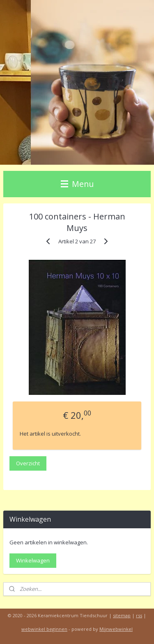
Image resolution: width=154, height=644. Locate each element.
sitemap (122, 615)
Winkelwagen (33, 560)
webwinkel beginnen (44, 629)
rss (139, 615)
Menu (77, 184)
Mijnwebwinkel (116, 629)
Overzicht (28, 463)
